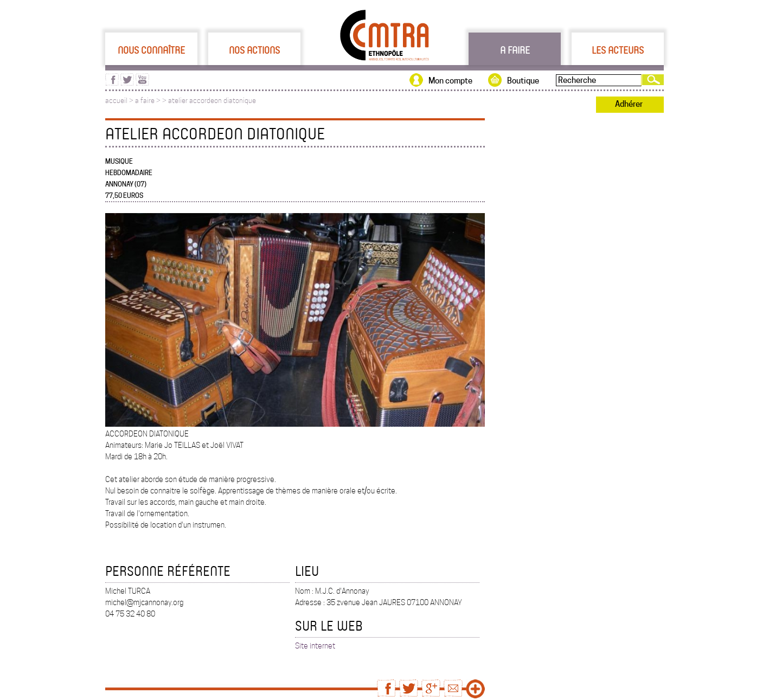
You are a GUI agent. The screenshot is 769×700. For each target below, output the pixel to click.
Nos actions (254, 50)
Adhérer (629, 104)
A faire (515, 50)
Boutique (523, 81)
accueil (116, 101)
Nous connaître (151, 50)
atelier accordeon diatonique (212, 101)
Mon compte (450, 81)
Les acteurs (618, 50)
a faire (145, 101)
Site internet (315, 646)
